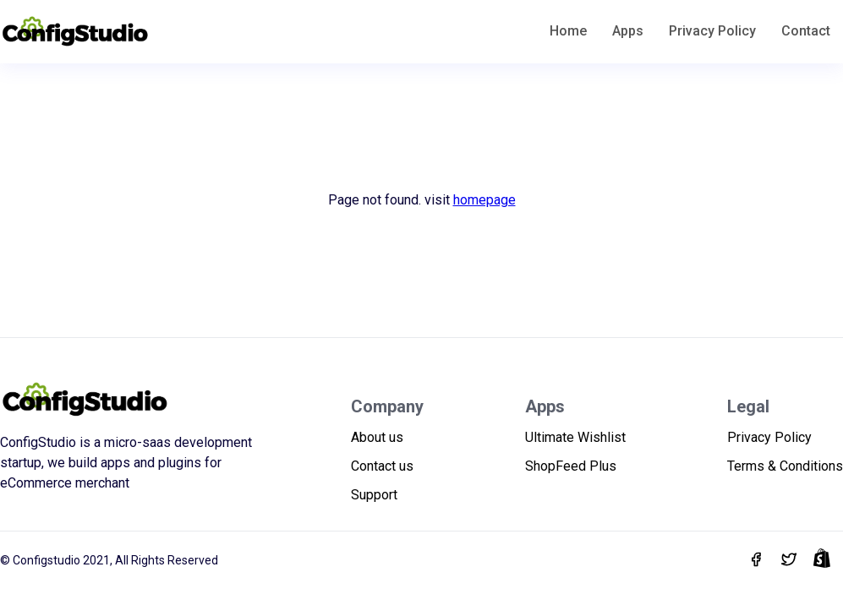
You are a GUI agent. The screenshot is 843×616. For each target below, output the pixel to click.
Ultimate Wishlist (575, 437)
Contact (806, 31)
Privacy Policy (712, 31)
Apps (628, 31)
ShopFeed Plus (571, 466)
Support (374, 495)
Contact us (382, 466)
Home (568, 31)
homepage (484, 200)
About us (377, 437)
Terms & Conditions (785, 466)
